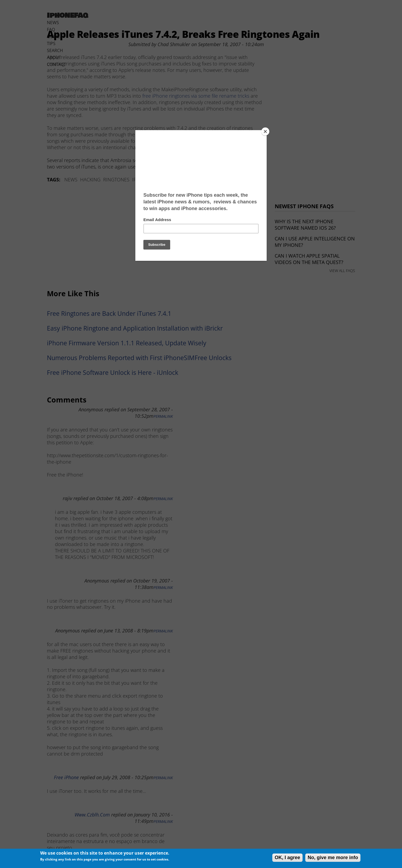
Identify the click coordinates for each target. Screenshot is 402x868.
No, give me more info (333, 858)
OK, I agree (287, 858)
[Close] (265, 131)
